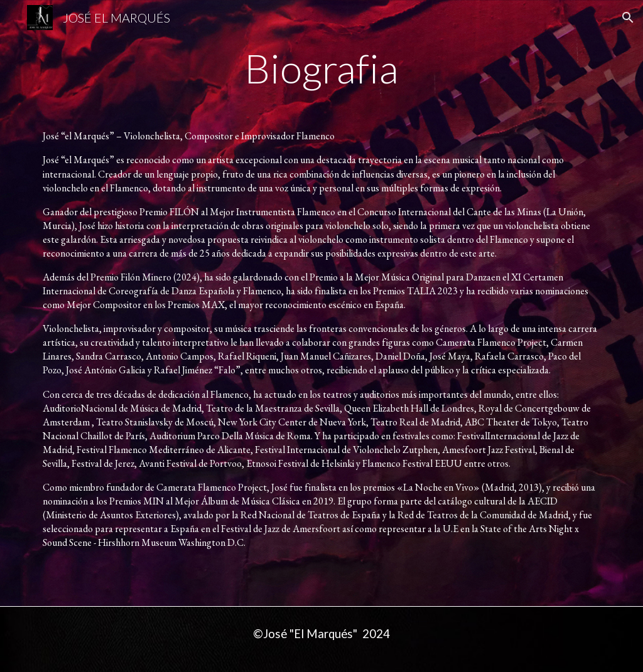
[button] (628, 18)
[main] (322, 74)
